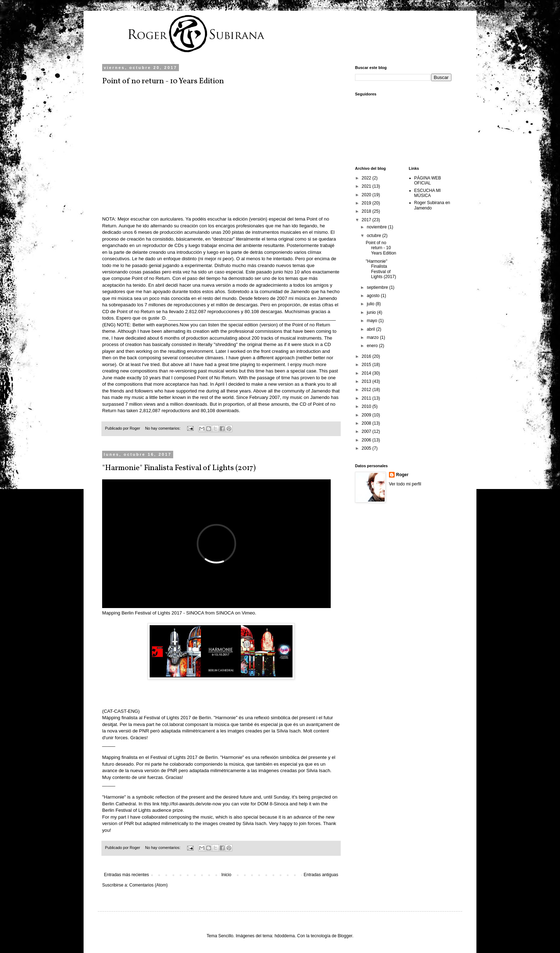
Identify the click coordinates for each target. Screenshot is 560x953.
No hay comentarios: (163, 428)
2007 (367, 431)
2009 (367, 415)
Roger (402, 475)
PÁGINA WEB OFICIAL (428, 181)
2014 (367, 373)
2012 (367, 390)
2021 (367, 186)
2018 (367, 211)
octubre (374, 236)
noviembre (377, 227)
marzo (373, 337)
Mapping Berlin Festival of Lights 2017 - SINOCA (153, 613)
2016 (367, 356)
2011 (367, 398)
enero (373, 346)
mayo (373, 321)
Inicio (226, 875)
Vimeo (248, 613)
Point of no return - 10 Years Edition (163, 81)
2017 (367, 220)
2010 (367, 406)
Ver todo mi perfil (405, 484)
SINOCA (225, 613)
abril (371, 329)
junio (372, 312)
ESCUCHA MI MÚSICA (428, 193)
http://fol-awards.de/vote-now (191, 804)
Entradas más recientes (126, 875)
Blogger (345, 936)
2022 (367, 178)
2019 (367, 203)
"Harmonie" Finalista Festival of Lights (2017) (179, 468)
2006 (367, 440)
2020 (367, 195)
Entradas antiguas (321, 875)
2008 (367, 423)
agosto (374, 296)
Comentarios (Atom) (148, 885)
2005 (367, 448)
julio (371, 304)
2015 (367, 365)
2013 (367, 381)
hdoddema (285, 936)
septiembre (378, 287)
